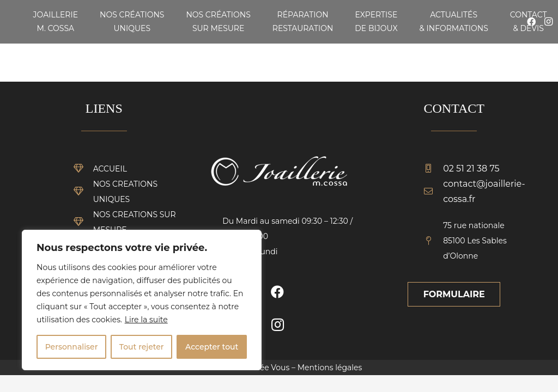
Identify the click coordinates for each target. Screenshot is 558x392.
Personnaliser (72, 347)
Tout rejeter (142, 347)
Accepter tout (212, 347)
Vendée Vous (265, 367)
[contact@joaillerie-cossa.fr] (433, 192)
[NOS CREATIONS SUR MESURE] (83, 222)
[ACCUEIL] (83, 169)
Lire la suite (146, 320)
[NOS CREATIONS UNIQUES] (83, 192)
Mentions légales (330, 367)
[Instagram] (277, 324)
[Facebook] (277, 292)
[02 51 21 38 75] (433, 169)
